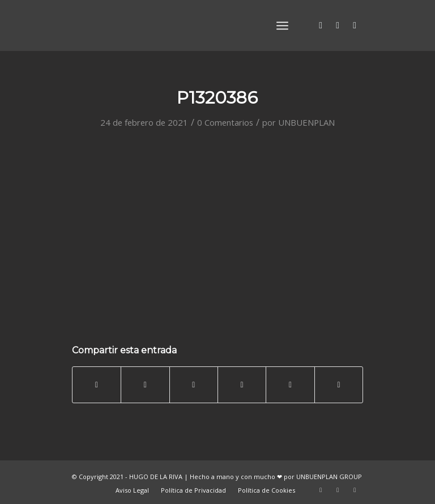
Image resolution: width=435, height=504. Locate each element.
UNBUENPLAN (306, 122)
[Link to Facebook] (338, 25)
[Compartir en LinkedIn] (242, 385)
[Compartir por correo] (339, 385)
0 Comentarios (225, 122)
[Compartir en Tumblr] (290, 385)
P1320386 (217, 98)
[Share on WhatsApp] (194, 385)
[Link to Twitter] (321, 25)
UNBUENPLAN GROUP (329, 477)
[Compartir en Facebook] (97, 385)
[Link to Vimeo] (355, 25)
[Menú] (282, 25)
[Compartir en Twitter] (145, 385)
